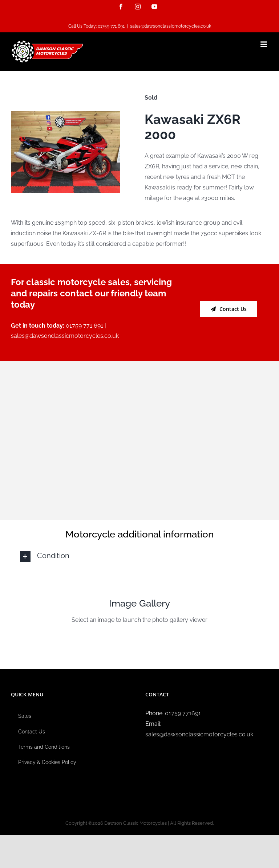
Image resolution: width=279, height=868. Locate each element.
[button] (139, 556)
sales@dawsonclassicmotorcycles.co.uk (171, 26)
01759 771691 (183, 713)
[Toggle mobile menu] (264, 44)
